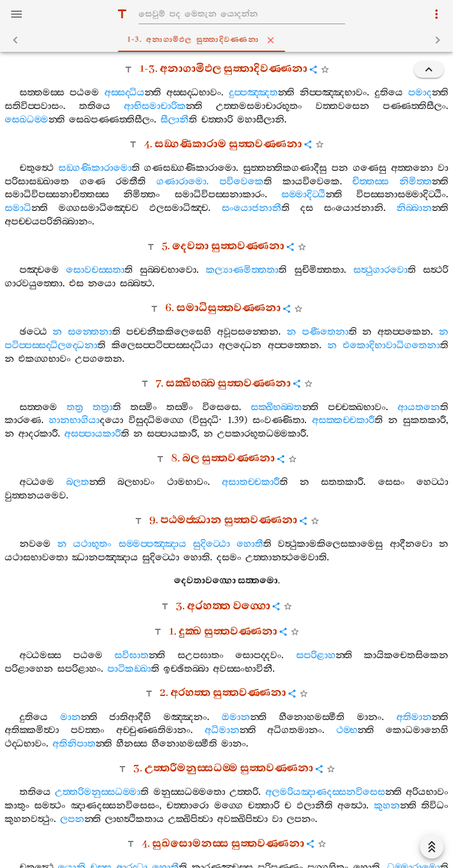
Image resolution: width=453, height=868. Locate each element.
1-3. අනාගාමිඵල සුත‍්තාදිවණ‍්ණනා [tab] (229, 40)
